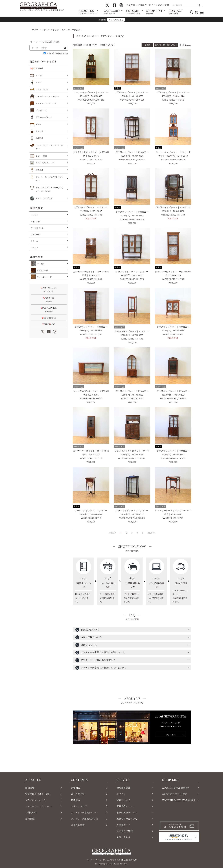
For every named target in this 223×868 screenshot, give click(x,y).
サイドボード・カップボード (48, 96)
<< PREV (112, 533)
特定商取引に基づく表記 (38, 794)
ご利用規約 (31, 812)
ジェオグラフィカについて (39, 806)
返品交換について (126, 806)
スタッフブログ (79, 806)
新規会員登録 (49, 318)
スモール (34, 241)
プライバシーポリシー (37, 800)
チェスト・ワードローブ (46, 103)
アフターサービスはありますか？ (95, 660)
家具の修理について (127, 819)
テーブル (39, 75)
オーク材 (40, 264)
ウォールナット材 (44, 277)
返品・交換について (89, 637)
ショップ (34, 248)
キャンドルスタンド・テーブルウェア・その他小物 (50, 189)
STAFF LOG (49, 324)
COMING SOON (49, 290)
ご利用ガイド (144, 5)
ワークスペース (37, 228)
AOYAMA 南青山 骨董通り (176, 788)
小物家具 (39, 138)
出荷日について (86, 645)
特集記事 (75, 800)
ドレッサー (40, 131)
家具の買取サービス (127, 812)
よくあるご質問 (161, 5)
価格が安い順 (172, 45)
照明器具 (39, 170)
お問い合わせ (124, 837)
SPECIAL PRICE (49, 310)
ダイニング (35, 221)
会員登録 (131, 5)
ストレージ (35, 235)
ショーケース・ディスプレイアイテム (50, 178)
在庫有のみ (187, 45)
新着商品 (39, 68)
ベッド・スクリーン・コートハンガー (50, 147)
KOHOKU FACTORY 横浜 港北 (179, 800)
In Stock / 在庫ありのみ (57, 53)
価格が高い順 (160, 45)
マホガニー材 (42, 270)
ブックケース (41, 110)
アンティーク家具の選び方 (85, 819)
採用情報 (30, 819)
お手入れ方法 (78, 825)
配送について (124, 800)
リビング (34, 215)
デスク (38, 124)
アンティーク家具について (85, 812)
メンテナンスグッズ (44, 198)
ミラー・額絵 (41, 156)
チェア (38, 82)
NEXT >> (152, 533)
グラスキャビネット (44, 117)
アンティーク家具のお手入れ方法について (100, 653)
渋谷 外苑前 (175, 794)
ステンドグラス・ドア (45, 163)
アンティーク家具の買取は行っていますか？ (101, 668)
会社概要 (30, 788)
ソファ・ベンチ (42, 89)
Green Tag (49, 300)
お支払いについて (87, 630)
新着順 (148, 45)
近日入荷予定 (78, 794)
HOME (35, 30)
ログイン (121, 794)
